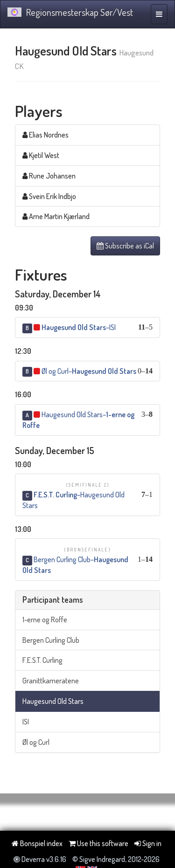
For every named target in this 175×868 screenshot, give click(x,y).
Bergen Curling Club (51, 640)
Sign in (148, 843)
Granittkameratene (51, 681)
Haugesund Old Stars (53, 701)
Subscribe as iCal (125, 246)
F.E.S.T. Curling (42, 660)
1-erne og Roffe (45, 620)
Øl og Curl (36, 742)
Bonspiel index (37, 843)
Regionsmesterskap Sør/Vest (70, 12)
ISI (26, 722)
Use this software (98, 843)
